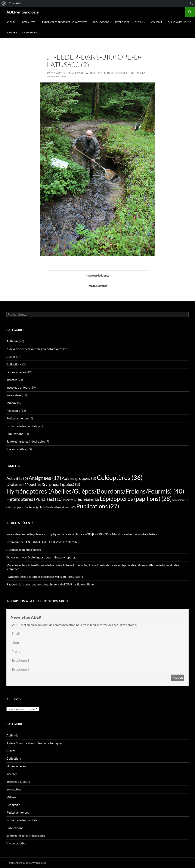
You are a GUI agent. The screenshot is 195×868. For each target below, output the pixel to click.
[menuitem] (4, 3)
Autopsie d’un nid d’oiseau (24, 550)
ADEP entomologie (23, 12)
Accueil (11, 22)
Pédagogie (13, 411)
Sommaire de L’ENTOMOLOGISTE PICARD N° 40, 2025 (43, 542)
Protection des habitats (22, 426)
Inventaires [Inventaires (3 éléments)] (89, 500)
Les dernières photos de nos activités (64, 22)
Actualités (29, 22)
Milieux (11, 403)
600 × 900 (77, 73)
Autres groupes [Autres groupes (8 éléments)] (79, 478)
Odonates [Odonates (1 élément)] (13, 507)
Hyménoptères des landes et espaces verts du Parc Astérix (45, 577)
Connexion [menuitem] (16, 3)
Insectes (12, 380)
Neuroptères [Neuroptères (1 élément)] (180, 500)
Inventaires (14, 395)
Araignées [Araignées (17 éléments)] (45, 478)
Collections (14, 364)
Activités (12, 341)
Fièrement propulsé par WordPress (26, 863)
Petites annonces (18, 418)
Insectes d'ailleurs (18, 387)
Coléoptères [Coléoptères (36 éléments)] (120, 477)
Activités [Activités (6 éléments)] (17, 478)
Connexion (30, 32)
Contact (157, 22)
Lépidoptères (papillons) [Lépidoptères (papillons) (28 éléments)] (136, 499)
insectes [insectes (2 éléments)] (70, 500)
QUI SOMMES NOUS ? (179, 22)
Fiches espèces (16, 372)
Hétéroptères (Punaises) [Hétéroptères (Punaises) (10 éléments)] (35, 499)
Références (122, 22)
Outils (139, 22)
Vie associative (16, 449)
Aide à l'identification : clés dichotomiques (34, 349)
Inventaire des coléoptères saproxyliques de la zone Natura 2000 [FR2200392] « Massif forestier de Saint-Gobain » (82, 534)
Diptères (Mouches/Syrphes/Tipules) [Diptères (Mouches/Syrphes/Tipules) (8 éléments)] (43, 484)
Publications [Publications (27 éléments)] (98, 506)
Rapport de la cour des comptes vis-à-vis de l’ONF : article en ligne (50, 584)
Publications (101, 22)
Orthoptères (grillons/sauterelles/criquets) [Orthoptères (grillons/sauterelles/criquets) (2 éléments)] (48, 507)
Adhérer (12, 32)
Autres (11, 357)
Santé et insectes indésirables (26, 441)
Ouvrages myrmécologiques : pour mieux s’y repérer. (41, 557)
